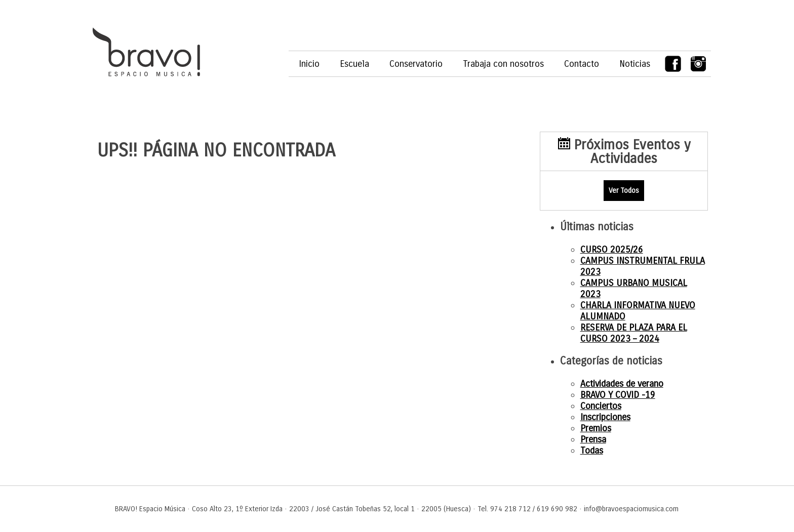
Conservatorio (416, 64)
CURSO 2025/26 (612, 250)
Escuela (354, 64)
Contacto (582, 64)
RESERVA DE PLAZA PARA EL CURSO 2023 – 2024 (634, 333)
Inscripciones (605, 417)
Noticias (635, 64)
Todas (592, 451)
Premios (596, 428)
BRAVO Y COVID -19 (618, 395)
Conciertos (601, 406)
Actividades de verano (622, 384)
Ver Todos (624, 191)
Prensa (593, 439)
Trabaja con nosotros (503, 64)
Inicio (309, 64)
